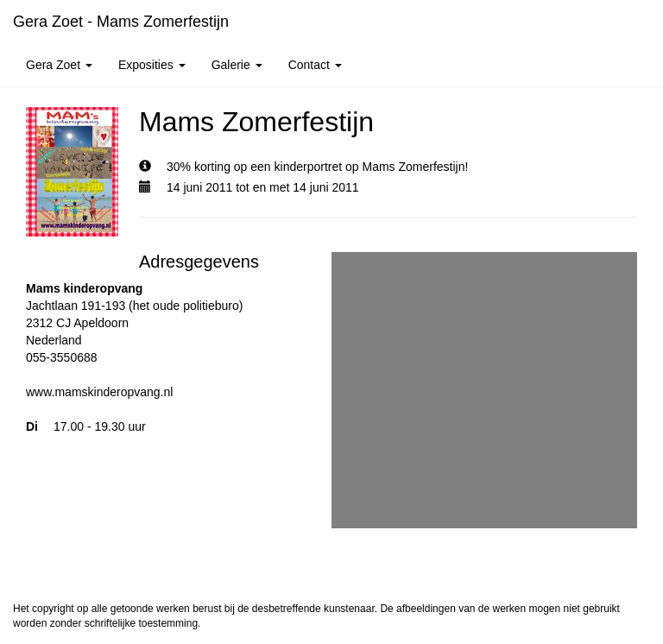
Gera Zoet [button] (59, 65)
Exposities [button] (152, 65)
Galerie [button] (237, 65)
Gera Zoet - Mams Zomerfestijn (121, 22)
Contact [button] (315, 65)
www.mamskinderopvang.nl (99, 392)
